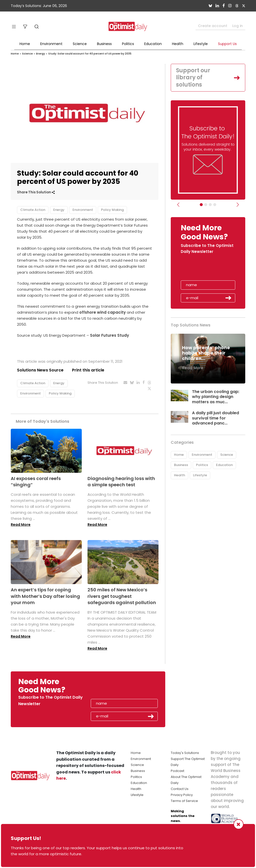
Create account (213, 26)
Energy (40, 54)
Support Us (227, 44)
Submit (228, 298)
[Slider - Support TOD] (210, 205)
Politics (128, 44)
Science (80, 44)
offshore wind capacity (102, 312)
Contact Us (180, 789)
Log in (237, 26)
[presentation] (210, 269)
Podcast (177, 771)
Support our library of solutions (193, 78)
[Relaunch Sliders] (215, 205)
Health (178, 44)
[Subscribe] (201, 205)
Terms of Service (184, 801)
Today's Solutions (185, 753)
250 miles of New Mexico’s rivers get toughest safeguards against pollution (122, 596)
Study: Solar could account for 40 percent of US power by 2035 (90, 54)
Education (153, 44)
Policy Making (112, 210)
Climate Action (33, 210)
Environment (51, 44)
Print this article (88, 370)
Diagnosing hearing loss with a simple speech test (121, 482)
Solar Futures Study (109, 335)
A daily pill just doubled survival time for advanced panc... (215, 418)
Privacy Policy (182, 795)
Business (104, 44)
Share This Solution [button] (36, 192)
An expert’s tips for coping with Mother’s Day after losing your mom (45, 596)
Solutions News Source (40, 370)
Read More (21, 525)
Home (25, 44)
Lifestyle (201, 44)
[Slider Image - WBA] (206, 205)
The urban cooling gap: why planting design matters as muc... (216, 397)
